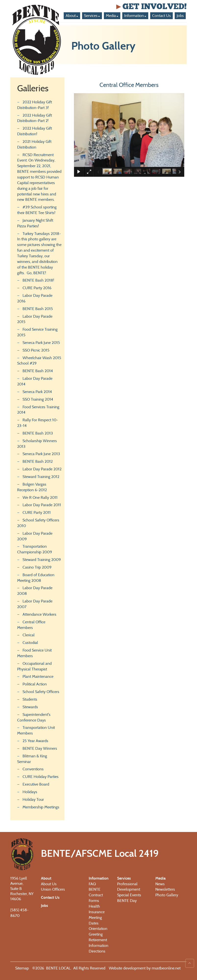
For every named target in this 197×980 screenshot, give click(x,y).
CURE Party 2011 (37, 512)
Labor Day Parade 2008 (35, 591)
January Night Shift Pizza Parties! (35, 223)
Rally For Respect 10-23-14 (38, 423)
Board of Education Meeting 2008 (36, 578)
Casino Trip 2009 (37, 567)
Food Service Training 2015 (37, 332)
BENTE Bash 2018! (38, 280)
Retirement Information (98, 943)
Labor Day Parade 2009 (35, 536)
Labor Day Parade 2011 (42, 505)
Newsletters (165, 889)
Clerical (29, 635)
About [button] (72, 16)
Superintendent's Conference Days (34, 717)
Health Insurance (97, 909)
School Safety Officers (41, 692)
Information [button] (135, 16)
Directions (97, 951)
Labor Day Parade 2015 (35, 319)
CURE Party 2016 (37, 288)
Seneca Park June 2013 (41, 454)
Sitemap (22, 968)
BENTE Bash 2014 (38, 371)
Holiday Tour (33, 799)
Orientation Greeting (98, 931)
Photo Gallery (167, 895)
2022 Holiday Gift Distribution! (35, 131)
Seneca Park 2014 (37, 392)
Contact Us (161, 16)
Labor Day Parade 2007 (35, 604)
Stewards (30, 707)
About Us (49, 884)
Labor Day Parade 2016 (35, 298)
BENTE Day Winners (40, 748)
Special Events (129, 895)
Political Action (35, 684)
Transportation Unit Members (36, 730)
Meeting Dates (95, 920)
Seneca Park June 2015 (41, 343)
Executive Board (36, 784)
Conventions (33, 769)
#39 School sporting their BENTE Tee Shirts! (37, 210)
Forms (94, 901)
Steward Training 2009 (42, 560)
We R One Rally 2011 (40, 497)
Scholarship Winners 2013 (37, 444)
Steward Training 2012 (41, 477)
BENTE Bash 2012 (38, 461)
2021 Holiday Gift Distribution (34, 144)
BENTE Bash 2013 (38, 433)
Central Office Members (31, 625)
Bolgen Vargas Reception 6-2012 (32, 487)
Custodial (30, 643)
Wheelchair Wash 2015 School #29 (39, 361)
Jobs (180, 16)
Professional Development (129, 887)
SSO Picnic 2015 (36, 350)
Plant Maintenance (38, 676)
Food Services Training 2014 (38, 410)
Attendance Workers (39, 614)
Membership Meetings (41, 807)
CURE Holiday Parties (41, 777)
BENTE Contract (96, 892)
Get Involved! (151, 7)
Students (30, 699)
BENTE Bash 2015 (38, 309)
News (160, 884)
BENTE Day (127, 901)
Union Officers (53, 889)
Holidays (30, 792)
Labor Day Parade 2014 (35, 381)
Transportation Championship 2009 (35, 549)
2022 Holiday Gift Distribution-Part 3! (35, 105)
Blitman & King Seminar (32, 759)
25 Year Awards (35, 741)
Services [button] (92, 16)
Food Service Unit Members (34, 653)
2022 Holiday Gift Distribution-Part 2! (35, 118)
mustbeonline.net (166, 968)
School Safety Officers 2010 (38, 523)
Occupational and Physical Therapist (34, 666)
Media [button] (112, 16)
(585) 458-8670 (19, 913)
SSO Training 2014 (38, 399)
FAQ (92, 884)
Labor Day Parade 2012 (42, 469)
